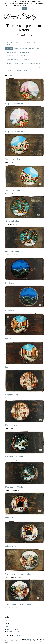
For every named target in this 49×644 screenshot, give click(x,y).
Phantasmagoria (11, 52)
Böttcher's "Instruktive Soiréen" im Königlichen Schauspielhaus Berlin (24, 44)
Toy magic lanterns (35, 63)
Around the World (22, 71)
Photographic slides (12, 63)
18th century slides (24, 52)
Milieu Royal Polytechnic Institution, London (27, 48)
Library (38, 67)
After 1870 (24, 63)
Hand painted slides (12, 56)
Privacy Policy (34, 641)
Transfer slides (25, 59)
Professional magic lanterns (14, 67)
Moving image (29, 67)
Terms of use (25, 641)
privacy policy (39, 2)
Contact (7, 627)
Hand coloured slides (13, 59)
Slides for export (25, 56)
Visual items (10, 71)
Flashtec (29, 639)
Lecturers (9, 48)
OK (24, 8)
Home (7, 620)
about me (18, 635)
